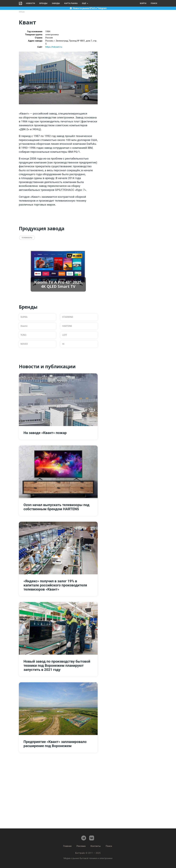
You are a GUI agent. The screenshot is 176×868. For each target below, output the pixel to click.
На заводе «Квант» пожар (45, 433)
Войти (143, 3)
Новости (31, 3)
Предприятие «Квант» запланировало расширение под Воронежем (55, 744)
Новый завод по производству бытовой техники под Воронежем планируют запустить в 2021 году (57, 666)
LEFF (65, 335)
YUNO (23, 335)
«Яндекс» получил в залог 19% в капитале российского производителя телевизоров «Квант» (55, 585)
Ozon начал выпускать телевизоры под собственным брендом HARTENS (57, 507)
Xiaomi (24, 326)
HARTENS (67, 326)
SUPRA (24, 317)
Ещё (85, 3)
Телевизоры (27, 238)
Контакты (96, 846)
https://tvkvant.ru (54, 47)
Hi (63, 344)
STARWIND (68, 317)
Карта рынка (71, 3)
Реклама (81, 846)
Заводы (56, 3)
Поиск (154, 3)
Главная (67, 846)
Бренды (43, 3)
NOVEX (24, 344)
